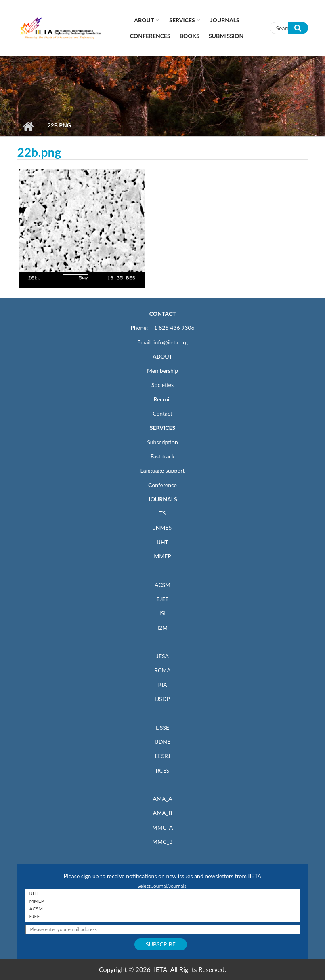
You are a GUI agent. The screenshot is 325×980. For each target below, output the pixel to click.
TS (163, 513)
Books (190, 36)
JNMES (162, 527)
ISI (162, 613)
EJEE (162, 599)
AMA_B (162, 813)
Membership (162, 371)
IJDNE (162, 742)
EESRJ (162, 756)
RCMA (162, 670)
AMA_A (163, 799)
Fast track (162, 456)
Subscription (162, 442)
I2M (162, 628)
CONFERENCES (150, 36)
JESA (162, 656)
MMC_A (162, 827)
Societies (162, 385)
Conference (162, 485)
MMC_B (162, 842)
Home (28, 126)
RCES (163, 770)
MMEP (162, 556)
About (144, 20)
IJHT (162, 542)
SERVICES (162, 428)
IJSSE (162, 728)
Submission (226, 36)
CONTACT (163, 314)
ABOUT (162, 356)
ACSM (162, 585)
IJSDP (162, 699)
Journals (225, 20)
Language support (163, 470)
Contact (162, 413)
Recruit (163, 399)
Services (182, 20)
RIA (162, 685)
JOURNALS (162, 499)
